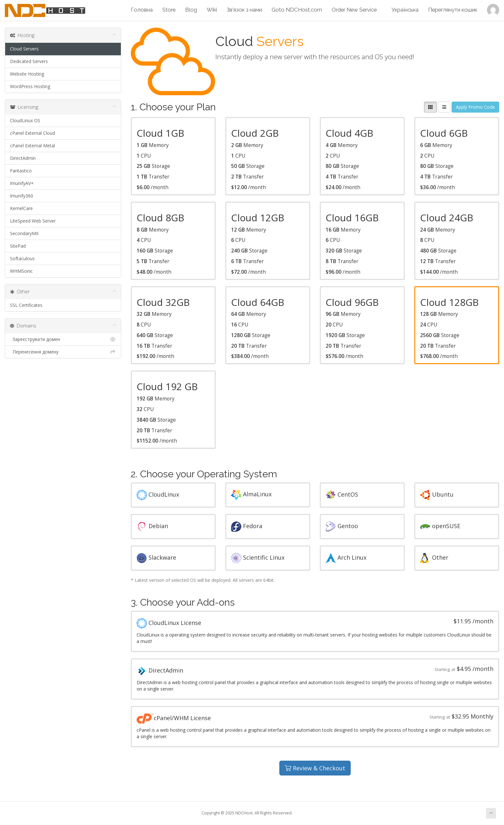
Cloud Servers (24, 49)
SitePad (18, 246)
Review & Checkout (315, 768)
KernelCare (21, 208)
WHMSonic (21, 271)
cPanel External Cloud (32, 133)
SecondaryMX (24, 233)
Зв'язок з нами (244, 10)
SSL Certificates (26, 305)
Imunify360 (22, 196)
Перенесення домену (63, 352)
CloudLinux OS (25, 120)
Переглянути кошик (453, 10)
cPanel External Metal (32, 146)
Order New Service (354, 10)
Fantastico (21, 171)
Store (169, 10)
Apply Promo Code (475, 107)
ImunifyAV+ (22, 183)
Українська (405, 10)
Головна (142, 10)
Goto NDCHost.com (297, 10)
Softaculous (22, 258)
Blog (191, 10)
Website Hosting (27, 74)
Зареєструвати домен (63, 339)
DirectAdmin (23, 158)
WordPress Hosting (30, 86)
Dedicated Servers (29, 61)
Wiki (212, 10)
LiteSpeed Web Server (33, 221)
